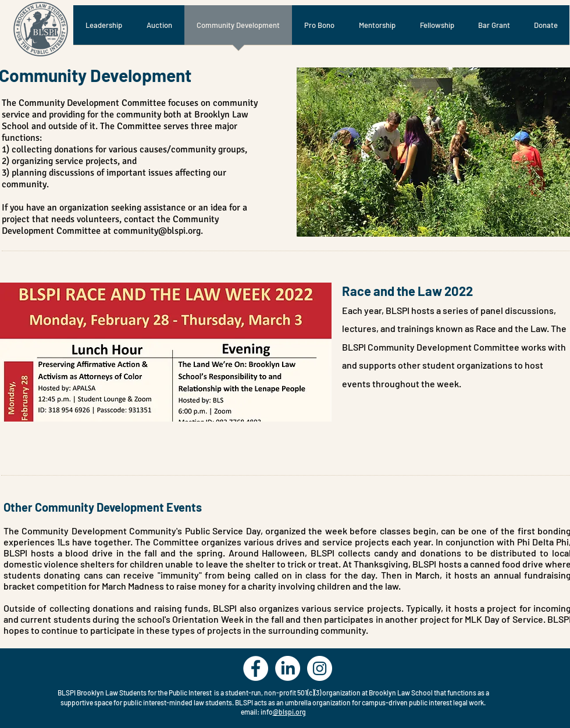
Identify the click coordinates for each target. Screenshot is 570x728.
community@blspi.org (157, 231)
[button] (433, 152)
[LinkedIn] (288, 668)
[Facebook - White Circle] (256, 668)
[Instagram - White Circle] (320, 668)
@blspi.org (289, 712)
